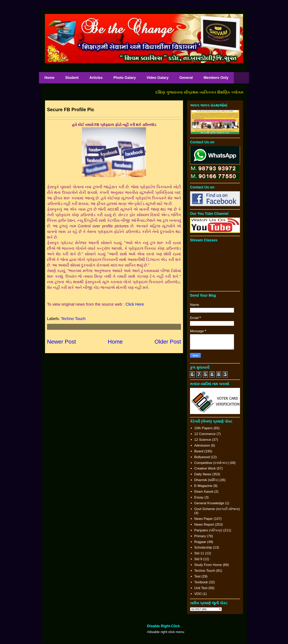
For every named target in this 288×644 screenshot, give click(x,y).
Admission (202, 445)
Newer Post (61, 342)
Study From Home (208, 565)
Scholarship (203, 547)
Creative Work (205, 468)
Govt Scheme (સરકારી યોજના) (217, 509)
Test (197, 576)
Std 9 (198, 559)
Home (49, 78)
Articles (96, 78)
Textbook (201, 582)
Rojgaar (200, 542)
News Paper (203, 519)
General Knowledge (209, 503)
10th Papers (203, 428)
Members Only (216, 78)
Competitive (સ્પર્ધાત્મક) (211, 463)
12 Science (203, 440)
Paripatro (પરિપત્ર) (208, 530)
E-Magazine (203, 486)
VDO (198, 594)
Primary (200, 536)
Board (199, 451)
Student (72, 78)
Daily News (203, 474)
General (186, 78)
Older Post (168, 342)
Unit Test (201, 588)
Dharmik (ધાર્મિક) (206, 480)
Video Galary (158, 78)
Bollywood (202, 457)
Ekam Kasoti (204, 492)
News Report (204, 525)
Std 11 (199, 553)
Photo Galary (125, 78)
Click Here (135, 304)
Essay (199, 497)
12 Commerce (205, 434)
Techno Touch (73, 319)
